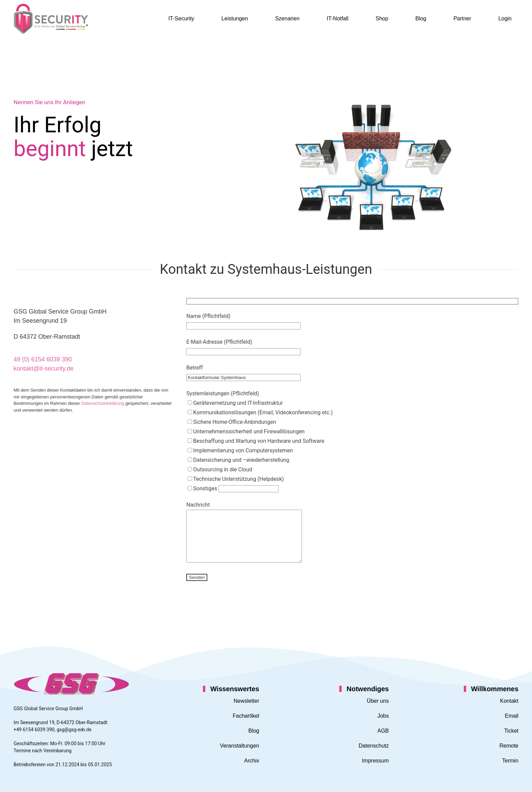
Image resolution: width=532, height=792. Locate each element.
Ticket (511, 731)
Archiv (252, 761)
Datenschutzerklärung (102, 403)
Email (512, 716)
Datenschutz (374, 746)
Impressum (375, 761)
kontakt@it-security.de (44, 369)
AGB (383, 731)
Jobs (383, 716)
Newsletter (246, 701)
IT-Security (181, 18)
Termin (510, 761)
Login (505, 18)
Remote (509, 746)
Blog (254, 731)
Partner (462, 18)
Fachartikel (246, 716)
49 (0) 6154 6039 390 (43, 359)
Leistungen (235, 18)
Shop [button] (382, 18)
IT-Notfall (338, 18)
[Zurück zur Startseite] (51, 19)
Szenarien (287, 18)
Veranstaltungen (240, 746)
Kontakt (509, 701)
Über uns (378, 701)
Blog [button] (421, 18)
